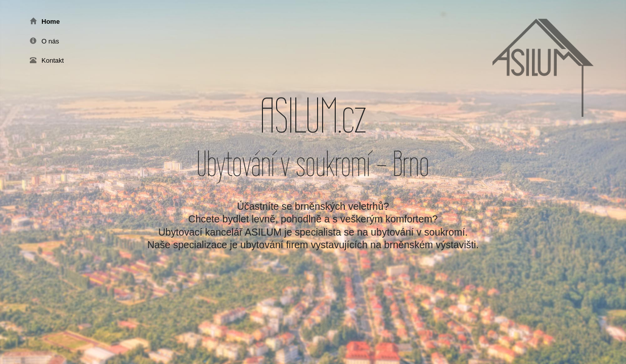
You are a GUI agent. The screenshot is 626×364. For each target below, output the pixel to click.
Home (45, 21)
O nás (44, 41)
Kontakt (47, 60)
